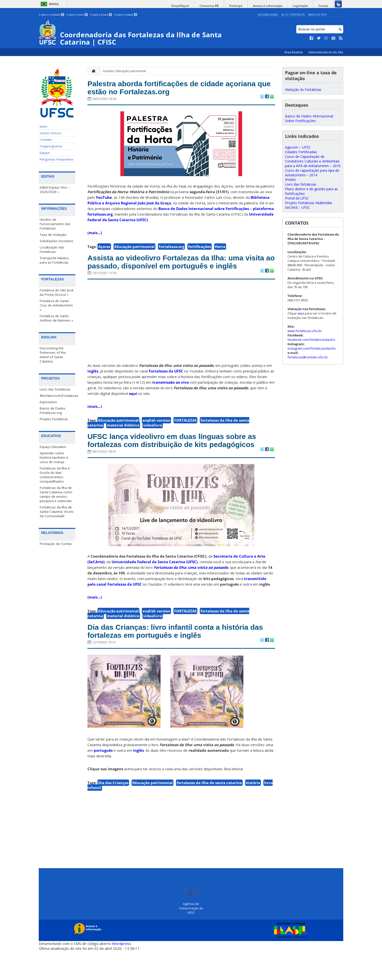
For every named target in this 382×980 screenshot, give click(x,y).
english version (156, 435)
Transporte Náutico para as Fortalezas (54, 260)
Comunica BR (220, 6)
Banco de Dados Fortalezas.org (53, 410)
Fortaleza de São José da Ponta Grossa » (57, 292)
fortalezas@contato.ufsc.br (308, 357)
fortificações (200, 249)
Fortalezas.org (171, 249)
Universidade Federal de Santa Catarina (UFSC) (155, 589)
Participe (244, 6)
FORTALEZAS (185, 435)
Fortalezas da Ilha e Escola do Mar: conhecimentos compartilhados (55, 475)
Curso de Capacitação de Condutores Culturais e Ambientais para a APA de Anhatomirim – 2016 (313, 161)
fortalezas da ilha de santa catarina (209, 812)
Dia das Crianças (113, 812)
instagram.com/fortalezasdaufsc (312, 348)
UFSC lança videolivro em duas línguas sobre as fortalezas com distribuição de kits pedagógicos (180, 461)
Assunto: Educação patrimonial (124, 71)
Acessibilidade (268, 14)
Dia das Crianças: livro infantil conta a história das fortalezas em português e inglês (179, 659)
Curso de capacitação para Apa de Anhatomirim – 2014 (312, 173)
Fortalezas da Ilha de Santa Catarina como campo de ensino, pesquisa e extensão (56, 494)
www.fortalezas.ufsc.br (305, 331)
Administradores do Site (326, 52)
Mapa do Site (317, 14)
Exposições (48, 402)
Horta (220, 249)
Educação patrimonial (134, 249)
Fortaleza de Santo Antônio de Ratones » (56, 318)
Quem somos (51, 133)
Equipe (45, 153)
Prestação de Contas (56, 543)
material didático (123, 440)
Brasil (54, 4)
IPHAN (290, 180)
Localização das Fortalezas (52, 249)
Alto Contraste (293, 14)
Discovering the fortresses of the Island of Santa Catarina (53, 355)
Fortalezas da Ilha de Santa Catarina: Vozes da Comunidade (57, 511)
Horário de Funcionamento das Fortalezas (55, 224)
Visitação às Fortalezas (303, 90)
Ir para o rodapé (126, 15)
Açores (104, 249)
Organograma (51, 146)
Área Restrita (294, 52)
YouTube (104, 200)
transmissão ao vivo (171, 397)
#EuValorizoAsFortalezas (57, 395)
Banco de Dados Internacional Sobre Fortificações (309, 118)
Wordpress (122, 973)
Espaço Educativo (53, 447)
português (103, 780)
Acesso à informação (274, 6)
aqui (133, 408)
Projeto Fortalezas (54, 419)
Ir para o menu (77, 15)
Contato (46, 140)
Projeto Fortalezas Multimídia (308, 203)
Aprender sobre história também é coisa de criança (54, 457)
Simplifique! (194, 6)
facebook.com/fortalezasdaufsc (311, 340)
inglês (93, 386)
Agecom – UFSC (298, 147)
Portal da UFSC (297, 198)
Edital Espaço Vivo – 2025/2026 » (55, 190)
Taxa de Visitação (53, 235)
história (253, 812)
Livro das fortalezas (55, 389)
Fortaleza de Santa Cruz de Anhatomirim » (56, 305)
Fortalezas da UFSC (166, 386)
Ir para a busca (101, 15)
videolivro (153, 440)
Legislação (304, 6)
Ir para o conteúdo (51, 15)
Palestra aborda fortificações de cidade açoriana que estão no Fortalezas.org (167, 89)
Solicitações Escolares (57, 241)
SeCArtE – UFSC (298, 207)
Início (44, 126)
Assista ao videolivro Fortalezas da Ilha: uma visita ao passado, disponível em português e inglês (179, 270)
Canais (325, 6)
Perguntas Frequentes (57, 159)
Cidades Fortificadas (301, 152)
